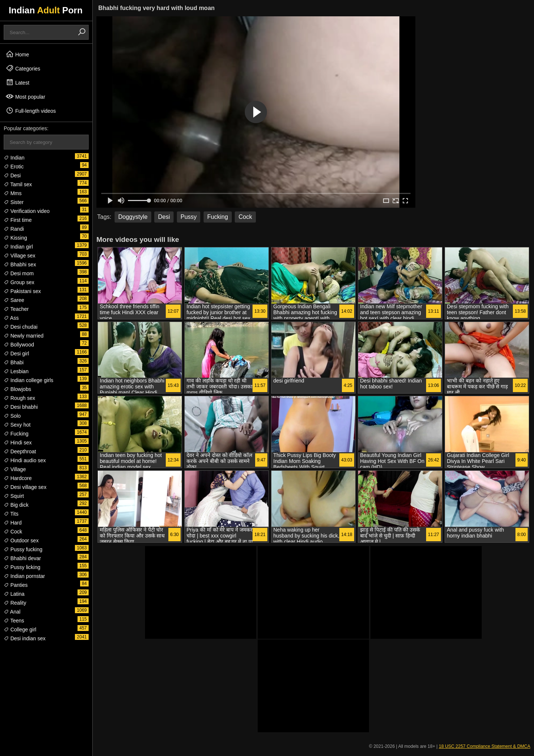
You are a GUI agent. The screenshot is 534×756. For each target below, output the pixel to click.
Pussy (189, 217)
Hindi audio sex (25, 460)
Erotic (14, 167)
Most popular (25, 96)
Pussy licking (22, 567)
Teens (14, 621)
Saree (14, 300)
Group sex (19, 282)
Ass (11, 318)
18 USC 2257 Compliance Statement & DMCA (484, 746)
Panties (16, 585)
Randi (14, 229)
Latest (17, 82)
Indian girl (18, 247)
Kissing (15, 238)
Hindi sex (18, 443)
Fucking (16, 434)
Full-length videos (31, 111)
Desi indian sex (25, 638)
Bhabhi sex (20, 264)
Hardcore (18, 478)
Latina (14, 594)
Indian (14, 158)
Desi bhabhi (21, 407)
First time (18, 220)
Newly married (24, 336)
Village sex (19, 256)
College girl (20, 630)
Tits (11, 514)
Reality (15, 603)
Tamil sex (18, 184)
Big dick (16, 505)
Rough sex (19, 398)
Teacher (16, 309)
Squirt (14, 496)
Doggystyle (133, 217)
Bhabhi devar (22, 558)
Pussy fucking (23, 549)
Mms (13, 193)
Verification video (27, 211)
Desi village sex (25, 487)
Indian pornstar (24, 576)
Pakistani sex (22, 291)
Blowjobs (17, 389)
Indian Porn (45, 10)
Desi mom (19, 273)
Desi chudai (21, 327)
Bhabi (14, 362)
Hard (13, 523)
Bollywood (19, 345)
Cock (13, 532)
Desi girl (16, 354)
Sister (14, 202)
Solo (12, 416)
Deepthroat (20, 451)
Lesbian (16, 371)
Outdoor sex (21, 540)
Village (15, 469)
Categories (23, 68)
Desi (12, 175)
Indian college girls (29, 380)
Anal (12, 612)
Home (17, 54)
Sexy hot (17, 425)
